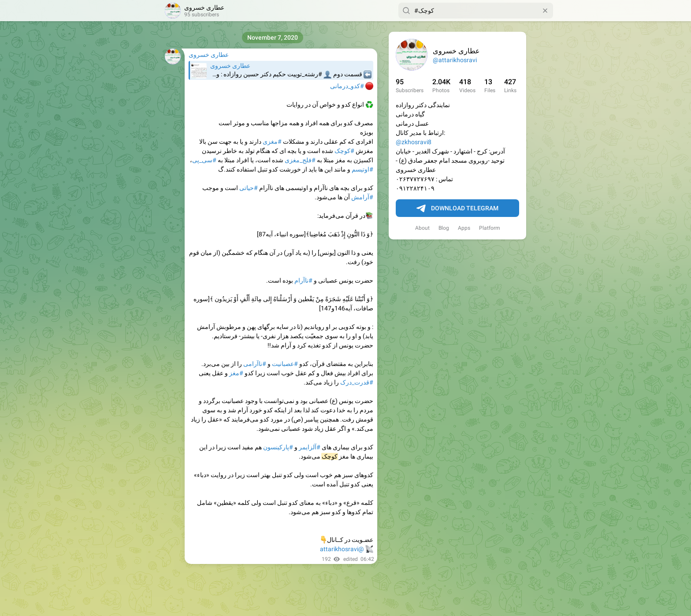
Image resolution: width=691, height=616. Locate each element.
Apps (464, 228)
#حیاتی (249, 188)
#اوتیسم (362, 169)
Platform (490, 228)
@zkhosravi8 (414, 142)
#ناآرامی (255, 364)
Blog (444, 228)
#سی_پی (204, 160)
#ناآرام (303, 280)
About (422, 228)
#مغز (236, 373)
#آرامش (362, 197)
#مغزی (272, 142)
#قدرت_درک (357, 382)
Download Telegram (457, 209)
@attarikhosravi (455, 60)
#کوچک (344, 151)
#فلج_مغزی (300, 160)
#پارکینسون (278, 447)
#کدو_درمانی (347, 86)
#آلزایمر (310, 447)
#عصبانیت (285, 364)
